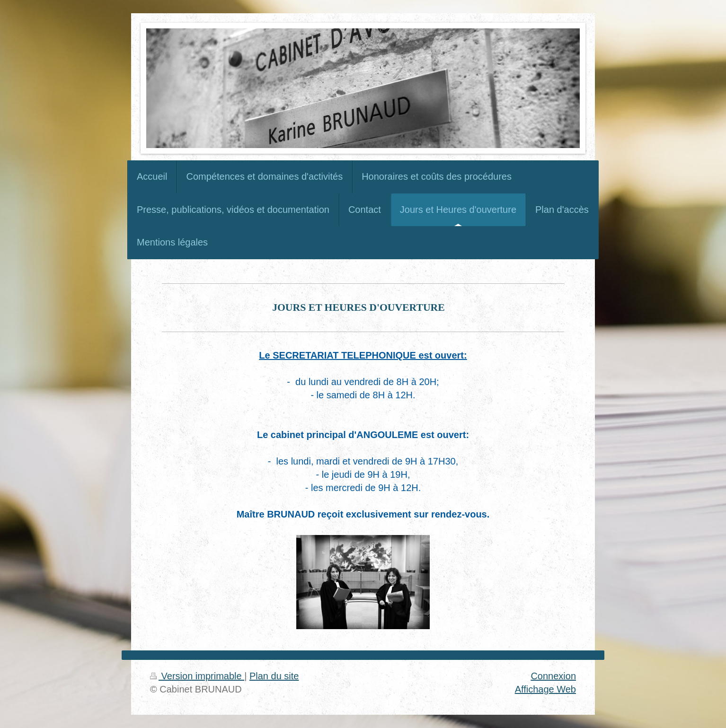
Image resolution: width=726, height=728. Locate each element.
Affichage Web (545, 689)
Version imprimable (197, 676)
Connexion (553, 676)
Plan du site (274, 676)
